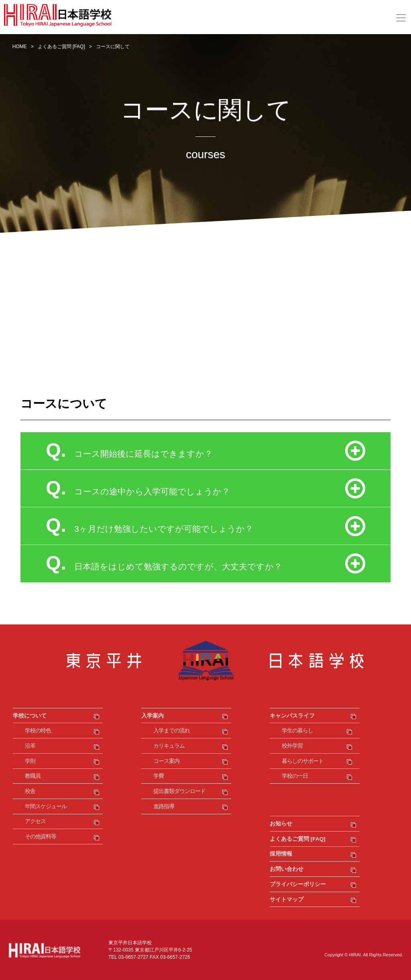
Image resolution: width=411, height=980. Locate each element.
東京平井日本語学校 (205, 661)
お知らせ (281, 824)
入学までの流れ (172, 731)
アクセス (35, 821)
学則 (30, 761)
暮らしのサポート (303, 761)
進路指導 (164, 806)
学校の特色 (38, 731)
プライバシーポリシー (298, 884)
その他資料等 (41, 837)
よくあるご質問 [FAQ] (298, 839)
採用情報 (281, 854)
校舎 (30, 791)
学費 (159, 776)
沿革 (30, 746)
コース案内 (166, 761)
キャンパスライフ (292, 716)
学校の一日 (295, 776)
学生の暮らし (297, 731)
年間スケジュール (46, 806)
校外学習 (292, 746)
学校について (30, 716)
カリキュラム (169, 746)
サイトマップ (287, 900)
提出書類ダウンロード (179, 791)
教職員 (33, 776)
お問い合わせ (287, 869)
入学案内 (153, 716)
